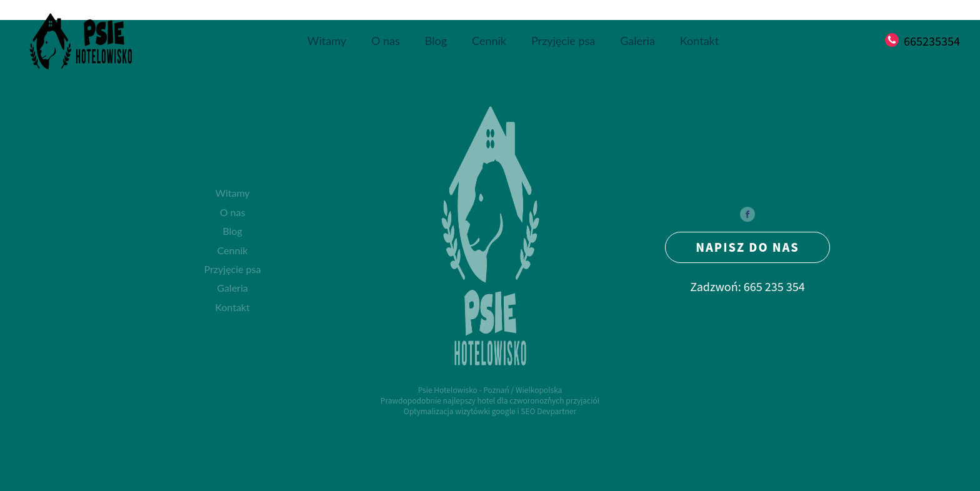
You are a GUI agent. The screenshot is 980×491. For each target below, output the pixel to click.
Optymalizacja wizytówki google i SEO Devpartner (490, 411)
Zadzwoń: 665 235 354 (747, 286)
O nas (386, 41)
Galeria (637, 41)
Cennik (489, 41)
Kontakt (699, 41)
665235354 (932, 41)
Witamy (327, 41)
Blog (436, 41)
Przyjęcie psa (563, 41)
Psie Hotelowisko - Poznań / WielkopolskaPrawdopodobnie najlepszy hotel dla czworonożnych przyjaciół (490, 395)
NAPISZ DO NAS (747, 247)
